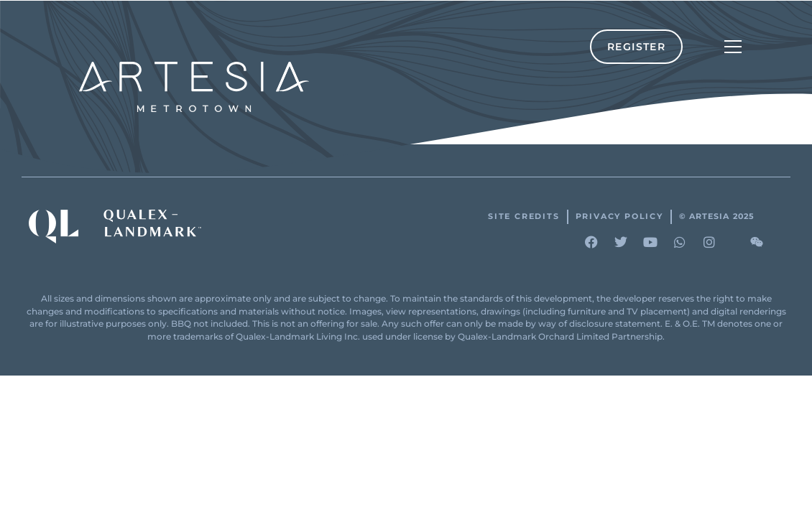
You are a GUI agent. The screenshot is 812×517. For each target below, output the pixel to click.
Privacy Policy (619, 216)
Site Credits (524, 216)
